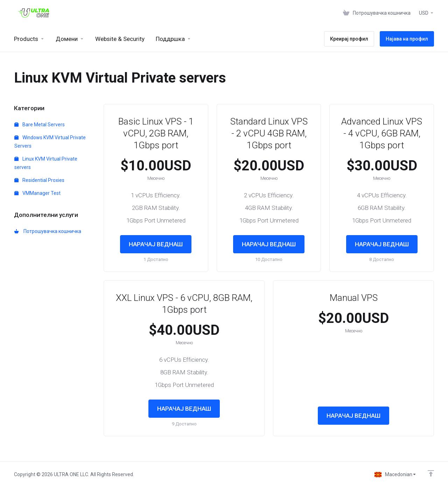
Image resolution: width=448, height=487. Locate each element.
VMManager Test (37, 193)
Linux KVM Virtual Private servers (46, 163)
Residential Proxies (39, 180)
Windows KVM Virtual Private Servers (50, 142)
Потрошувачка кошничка (48, 231)
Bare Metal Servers (40, 125)
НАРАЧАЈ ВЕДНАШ (156, 244)
